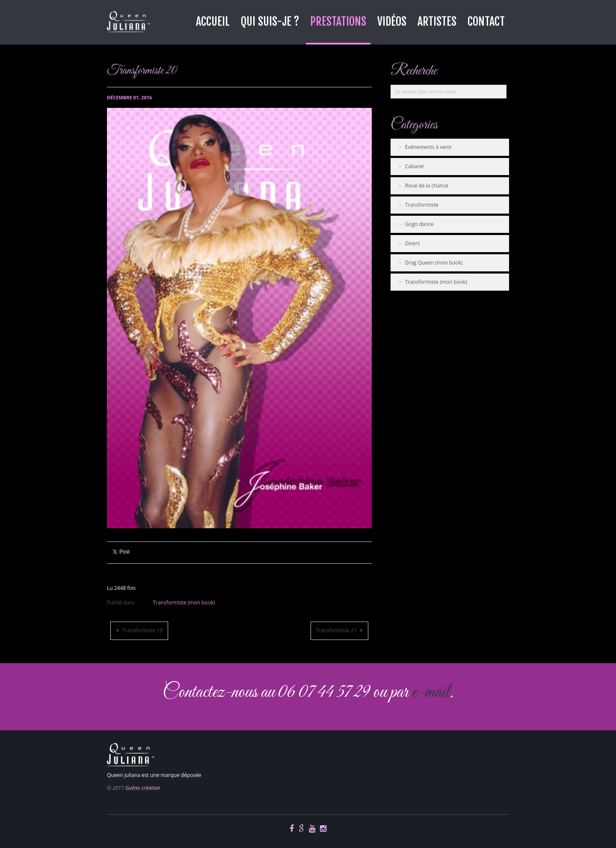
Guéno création (143, 788)
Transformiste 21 (337, 630)
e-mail (431, 692)
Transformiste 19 (142, 630)
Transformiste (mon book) (184, 603)
